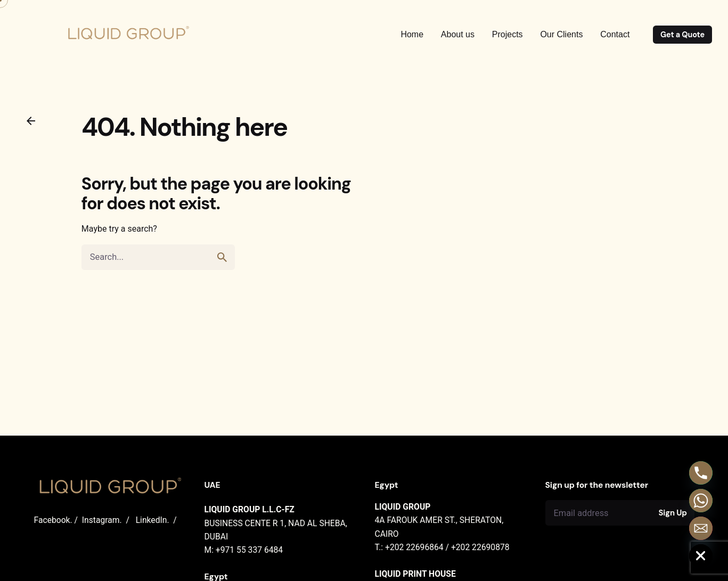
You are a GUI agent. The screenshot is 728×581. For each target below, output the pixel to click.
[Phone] (701, 473)
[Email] (701, 528)
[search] (222, 266)
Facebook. (53, 520)
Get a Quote (682, 35)
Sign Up (673, 513)
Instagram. (102, 520)
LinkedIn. (153, 520)
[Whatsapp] (701, 501)
